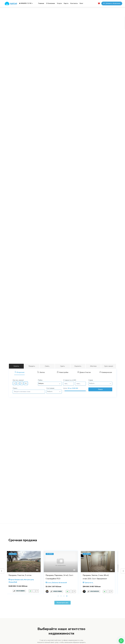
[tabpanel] (26, 573)
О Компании (50, 3)
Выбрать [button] (92, 383)
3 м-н (51, 583)
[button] (62, 603)
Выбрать (41, 384)
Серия (91, 380)
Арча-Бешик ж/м (18, 580)
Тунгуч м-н (90, 583)
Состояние (50, 388)
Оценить (78, 366)
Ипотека (93, 366)
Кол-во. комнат (18, 380)
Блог (81, 3)
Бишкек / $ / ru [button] (26, 3)
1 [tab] (58, 596)
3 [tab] (64, 596)
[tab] (19, 373)
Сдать (62, 366)
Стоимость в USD (75, 383)
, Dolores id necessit (58, 583)
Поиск (15, 388)
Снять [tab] (47, 366)
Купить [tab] (16, 366)
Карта (66, 3)
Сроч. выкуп (109, 366)
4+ (26, 383)
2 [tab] (61, 596)
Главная (41, 3)
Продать (32, 366)
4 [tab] (67, 596)
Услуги (59, 3)
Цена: (65, 388)
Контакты (74, 3)
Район (40, 380)
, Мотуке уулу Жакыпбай (23, 581)
